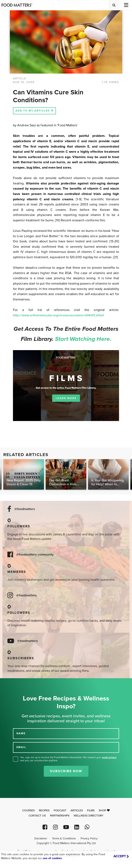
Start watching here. (83, 339)
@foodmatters (25, 509)
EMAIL (21, 747)
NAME (21, 733)
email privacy (109, 757)
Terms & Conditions (64, 839)
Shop (104, 811)
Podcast (60, 811)
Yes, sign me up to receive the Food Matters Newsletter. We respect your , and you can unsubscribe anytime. (69, 759)
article (20, 79)
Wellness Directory (89, 816)
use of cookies (52, 858)
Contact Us (37, 816)
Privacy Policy (89, 839)
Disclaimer (41, 839)
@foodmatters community (35, 555)
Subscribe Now (66, 771)
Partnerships (60, 816)
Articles (77, 811)
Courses (28, 811)
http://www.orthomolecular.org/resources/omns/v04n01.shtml (58, 315)
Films (91, 811)
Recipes (44, 811)
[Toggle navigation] (126, 5)
